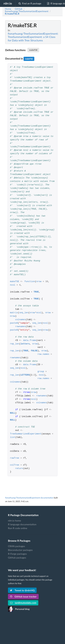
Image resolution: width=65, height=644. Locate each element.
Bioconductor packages (20, 550)
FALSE (34, 351)
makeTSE (33, 50)
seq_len (24, 313)
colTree (15, 465)
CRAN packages (16, 546)
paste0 (14, 323)
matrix (14, 313)
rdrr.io (8, 3)
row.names (43, 354)
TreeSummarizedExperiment (26, 434)
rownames (20, 327)
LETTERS (25, 375)
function (30, 282)
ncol (13, 285)
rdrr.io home (14, 521)
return (19, 469)
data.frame (30, 341)
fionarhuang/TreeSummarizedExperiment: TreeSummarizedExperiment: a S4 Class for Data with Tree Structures (33, 37)
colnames (20, 320)
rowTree (15, 458)
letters (25, 344)
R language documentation (22, 524)
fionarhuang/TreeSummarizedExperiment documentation (29, 498)
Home (8, 9)
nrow (39, 282)
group (41, 372)
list (13, 437)
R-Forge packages (17, 554)
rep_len (15, 344)
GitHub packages (17, 558)
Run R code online (18, 528)
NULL (13, 413)
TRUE (36, 292)
